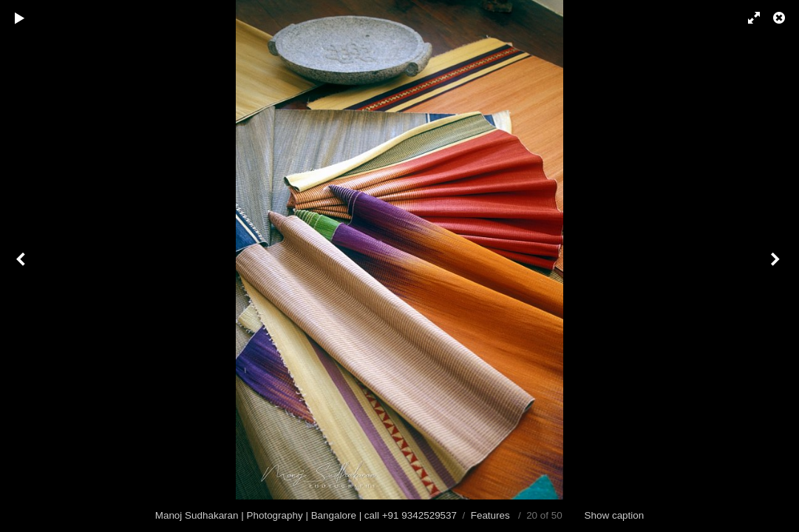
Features (490, 515)
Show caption (615, 515)
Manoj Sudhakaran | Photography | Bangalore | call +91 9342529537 (306, 515)
